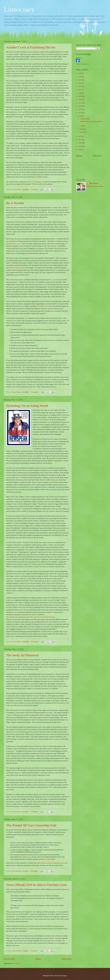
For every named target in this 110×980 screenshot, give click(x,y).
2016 (80, 106)
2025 (80, 77)
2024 (80, 80)
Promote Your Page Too (83, 64)
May (82, 129)
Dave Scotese (94, 183)
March (82, 132)
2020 (80, 93)
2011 (80, 140)
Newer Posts (9, 959)
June (82, 126)
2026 (80, 73)
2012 (80, 136)
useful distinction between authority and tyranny (52, 863)
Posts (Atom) (16, 964)
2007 (80, 150)
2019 (80, 96)
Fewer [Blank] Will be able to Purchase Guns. (37, 885)
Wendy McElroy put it (13, 244)
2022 (80, 86)
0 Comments (35, 392)
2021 (80, 90)
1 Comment (34, 189)
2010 (80, 143)
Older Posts (67, 959)
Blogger (64, 976)
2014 (80, 113)
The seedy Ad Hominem (22, 655)
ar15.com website (49, 859)
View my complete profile (95, 186)
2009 (80, 146)
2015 (80, 109)
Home (38, 959)
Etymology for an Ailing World (27, 406)
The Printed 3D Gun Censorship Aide (31, 825)
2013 (80, 116)
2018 (80, 100)
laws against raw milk (44, 306)
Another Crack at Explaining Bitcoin (31, 47)
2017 (80, 103)
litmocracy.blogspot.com (36, 182)
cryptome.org (26, 857)
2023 (80, 83)
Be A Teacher (15, 203)
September (84, 119)
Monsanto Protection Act (17, 268)
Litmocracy (19, 10)
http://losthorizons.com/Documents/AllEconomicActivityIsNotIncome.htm (30, 617)
